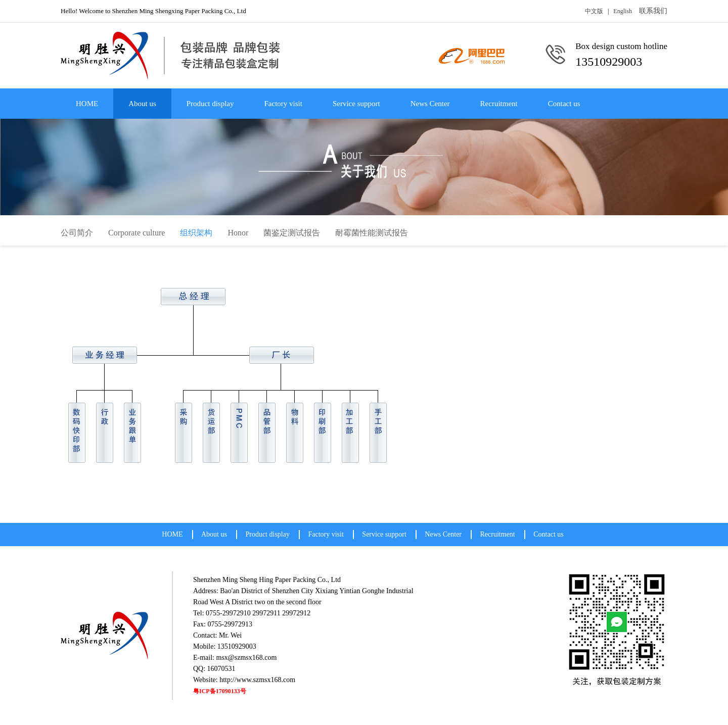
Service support (356, 104)
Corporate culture (136, 233)
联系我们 (653, 11)
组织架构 (196, 233)
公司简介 (77, 233)
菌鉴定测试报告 (292, 233)
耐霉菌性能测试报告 (372, 233)
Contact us (564, 104)
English (623, 11)
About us (142, 104)
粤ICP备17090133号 (220, 691)
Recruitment (499, 104)
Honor (238, 233)
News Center (430, 104)
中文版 (594, 11)
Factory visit (283, 104)
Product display (210, 104)
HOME (87, 104)
